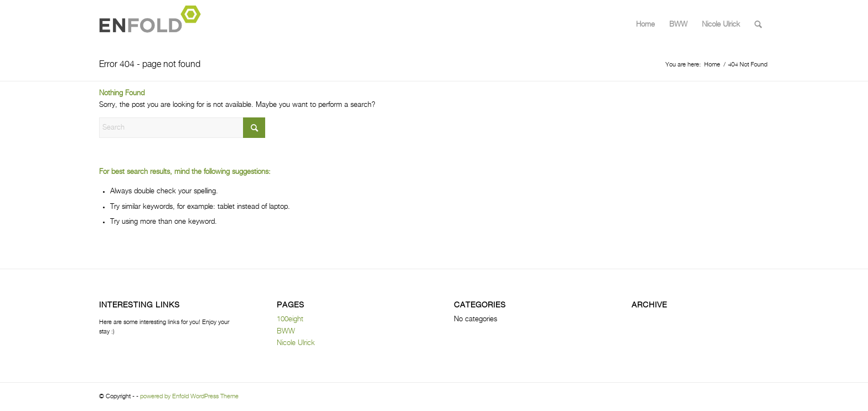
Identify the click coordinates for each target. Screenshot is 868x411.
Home (645, 25)
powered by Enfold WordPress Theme (189, 397)
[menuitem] (758, 25)
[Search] (758, 25)
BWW (678, 25)
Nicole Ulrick (721, 25)
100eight (290, 319)
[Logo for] (153, 25)
